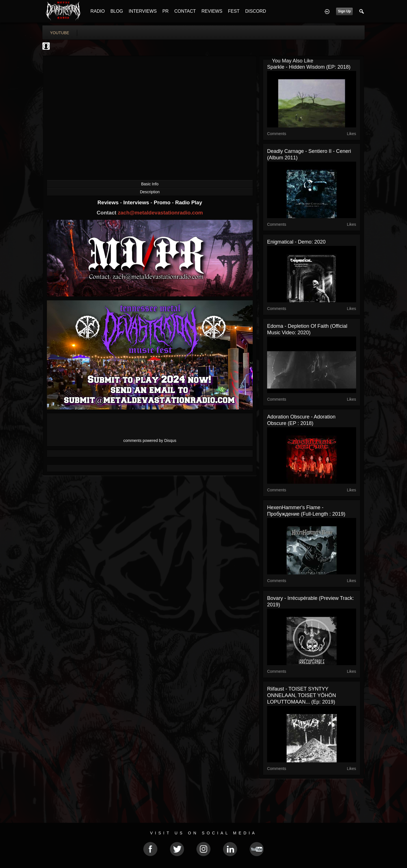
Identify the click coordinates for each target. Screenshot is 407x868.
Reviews (109, 202)
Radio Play (189, 202)
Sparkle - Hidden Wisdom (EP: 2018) (309, 67)
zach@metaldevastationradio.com (160, 213)
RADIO (98, 11)
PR (165, 11)
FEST (234, 11)
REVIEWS (212, 11)
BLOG (117, 11)
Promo (163, 202)
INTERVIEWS (143, 11)
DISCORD (256, 11)
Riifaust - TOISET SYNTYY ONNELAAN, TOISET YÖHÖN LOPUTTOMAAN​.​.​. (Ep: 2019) (302, 695)
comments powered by (150, 440)
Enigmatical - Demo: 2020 (296, 242)
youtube (60, 33)
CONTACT (185, 11)
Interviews (137, 202)
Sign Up (344, 11)
